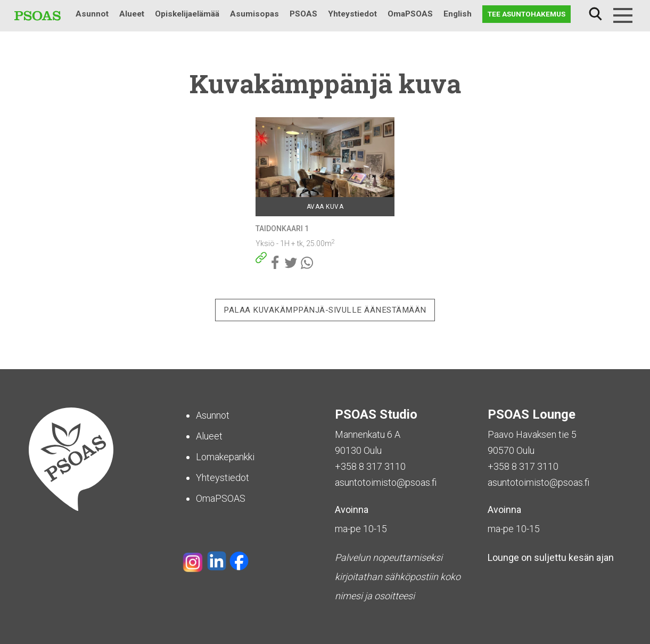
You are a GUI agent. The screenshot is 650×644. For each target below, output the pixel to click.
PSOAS (303, 14)
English (458, 14)
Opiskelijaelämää (187, 14)
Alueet (132, 14)
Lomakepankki (225, 457)
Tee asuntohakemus (526, 14)
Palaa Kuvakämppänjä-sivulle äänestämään (325, 310)
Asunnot (92, 14)
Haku (595, 14)
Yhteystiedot (352, 14)
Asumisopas (254, 14)
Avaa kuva (325, 207)
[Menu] (623, 15)
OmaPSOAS (410, 14)
